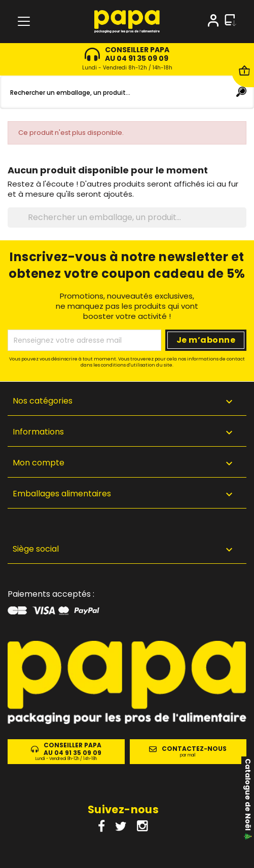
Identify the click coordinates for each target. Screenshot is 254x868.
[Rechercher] (127, 92)
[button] (127, 551)
